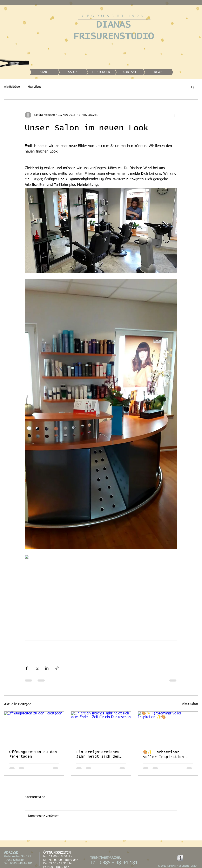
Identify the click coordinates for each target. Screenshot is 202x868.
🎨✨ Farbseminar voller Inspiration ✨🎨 (167, 755)
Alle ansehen (190, 704)
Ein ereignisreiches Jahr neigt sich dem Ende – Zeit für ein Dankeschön (98, 755)
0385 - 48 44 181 (119, 863)
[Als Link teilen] (57, 668)
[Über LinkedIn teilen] (47, 668)
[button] (193, 87)
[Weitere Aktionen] (175, 115)
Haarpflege (35, 87)
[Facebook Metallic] (180, 858)
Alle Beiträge (12, 87)
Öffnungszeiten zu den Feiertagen (33, 754)
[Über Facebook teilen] (27, 668)
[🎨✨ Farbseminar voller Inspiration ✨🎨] (168, 728)
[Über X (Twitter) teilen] (37, 668)
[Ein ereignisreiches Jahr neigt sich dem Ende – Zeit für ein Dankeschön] (101, 728)
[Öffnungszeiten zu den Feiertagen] (34, 728)
